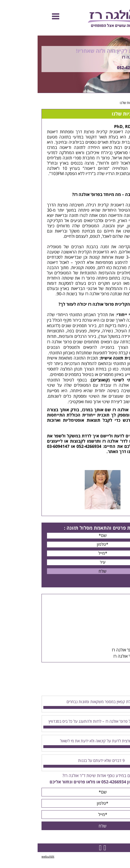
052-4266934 (92, 68)
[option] (65, 64)
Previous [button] (123, 33)
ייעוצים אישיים (109, 606)
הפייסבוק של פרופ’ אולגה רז (97, 650)
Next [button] (126, 96)
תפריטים (113, 631)
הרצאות (114, 619)
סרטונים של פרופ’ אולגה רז (98, 656)
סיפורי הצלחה (109, 638)
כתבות (115, 625)
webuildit (10, 857)
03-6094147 (21, 447)
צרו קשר (108, 452)
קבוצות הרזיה (109, 612)
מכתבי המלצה (109, 644)
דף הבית (120, 103)
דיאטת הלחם (108, 283)
